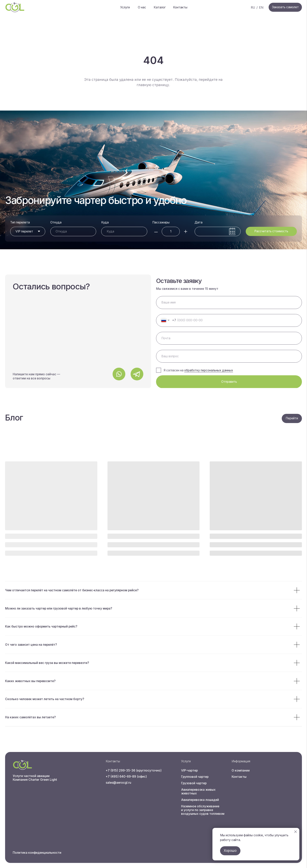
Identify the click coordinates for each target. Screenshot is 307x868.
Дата (199, 222)
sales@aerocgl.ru (118, 783)
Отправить (229, 382)
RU (253, 8)
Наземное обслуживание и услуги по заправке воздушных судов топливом (203, 810)
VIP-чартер (189, 770)
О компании (241, 770)
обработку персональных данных (209, 370)
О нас (142, 7)
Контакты (180, 7)
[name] (229, 302)
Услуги (125, 7)
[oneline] (229, 356)
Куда (105, 222)
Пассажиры (161, 222)
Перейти (292, 418)
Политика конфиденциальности (37, 853)
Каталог (160, 7)
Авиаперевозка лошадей (200, 800)
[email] (229, 338)
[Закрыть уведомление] (295, 832)
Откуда (56, 222)
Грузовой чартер (194, 783)
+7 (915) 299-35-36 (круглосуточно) (134, 770)
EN (261, 8)
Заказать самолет (285, 7)
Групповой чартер (195, 777)
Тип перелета (20, 222)
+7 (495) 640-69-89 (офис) (126, 777)
